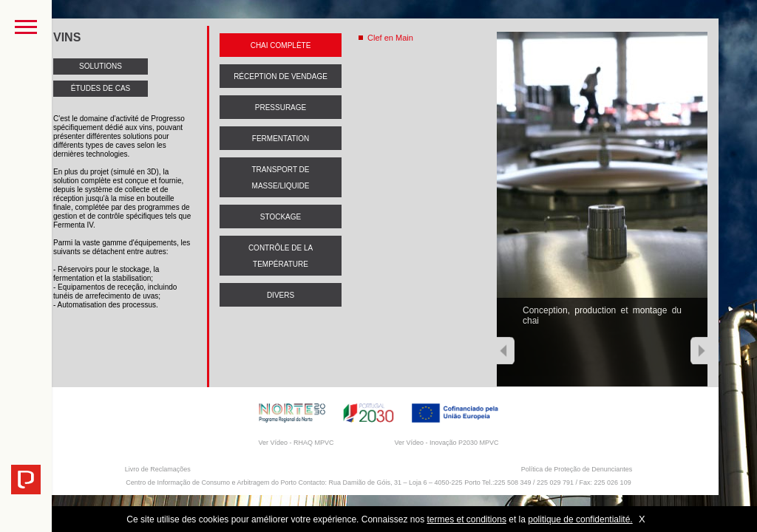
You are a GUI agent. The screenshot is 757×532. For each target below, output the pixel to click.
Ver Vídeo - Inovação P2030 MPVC (446, 443)
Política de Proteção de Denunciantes (577, 469)
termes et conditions (467, 519)
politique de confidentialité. (580, 519)
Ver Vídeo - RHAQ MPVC (296, 443)
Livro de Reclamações (158, 469)
